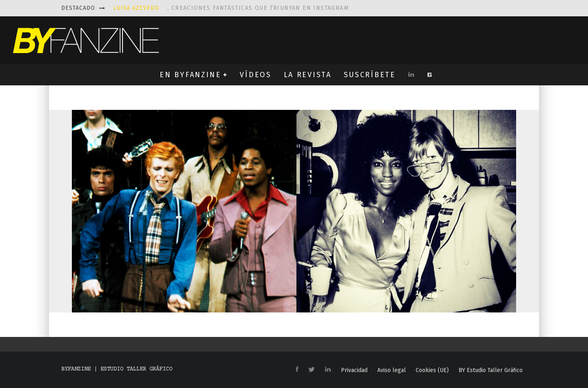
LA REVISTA (308, 75)
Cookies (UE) (432, 370)
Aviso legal (392, 370)
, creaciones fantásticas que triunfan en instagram (231, 8)
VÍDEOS (255, 75)
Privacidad (354, 370)
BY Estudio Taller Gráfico (491, 370)
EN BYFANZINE (190, 75)
